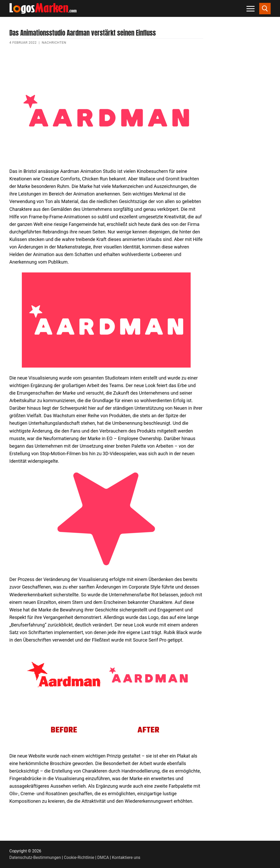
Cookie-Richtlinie (79, 857)
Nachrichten (54, 43)
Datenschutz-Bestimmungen (35, 857)
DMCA (103, 857)
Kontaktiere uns (126, 857)
